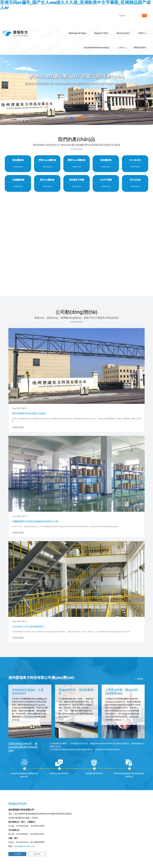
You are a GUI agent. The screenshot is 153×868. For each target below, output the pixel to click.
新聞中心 (142, 33)
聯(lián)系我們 (140, 48)
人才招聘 (17, 854)
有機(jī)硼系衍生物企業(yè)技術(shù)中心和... (36, 521)
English (145, 20)
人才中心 (121, 48)
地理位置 (37, 854)
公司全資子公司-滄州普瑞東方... (29, 627)
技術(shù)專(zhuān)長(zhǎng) (96, 48)
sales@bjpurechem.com (24, 846)
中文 (134, 20)
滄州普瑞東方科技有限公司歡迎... (30, 413)
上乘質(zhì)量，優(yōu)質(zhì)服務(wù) (121, 692)
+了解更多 (139, 679)
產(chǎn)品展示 (123, 33)
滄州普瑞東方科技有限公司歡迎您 (23, 16)
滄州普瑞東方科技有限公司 (46, 145)
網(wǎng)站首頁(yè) (77, 33)
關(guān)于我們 (101, 33)
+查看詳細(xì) (76, 258)
